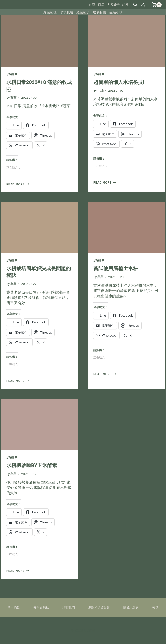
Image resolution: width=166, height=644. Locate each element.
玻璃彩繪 (100, 12)
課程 (125, 5)
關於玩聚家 (131, 607)
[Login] (143, 5)
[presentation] (39, 41)
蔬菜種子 (83, 12)
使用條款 (14, 607)
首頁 (92, 5)
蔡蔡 (13, 98)
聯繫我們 (69, 607)
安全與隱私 (41, 607)
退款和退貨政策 (99, 607)
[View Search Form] (135, 5)
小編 (100, 91)
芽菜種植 (50, 12)
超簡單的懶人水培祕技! (119, 82)
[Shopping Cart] (157, 5)
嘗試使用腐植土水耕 (116, 268)
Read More (18, 184)
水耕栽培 (66, 12)
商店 (101, 5)
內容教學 (113, 5)
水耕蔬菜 (12, 74)
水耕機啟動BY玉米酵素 (32, 465)
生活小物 (116, 12)
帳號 (155, 607)
